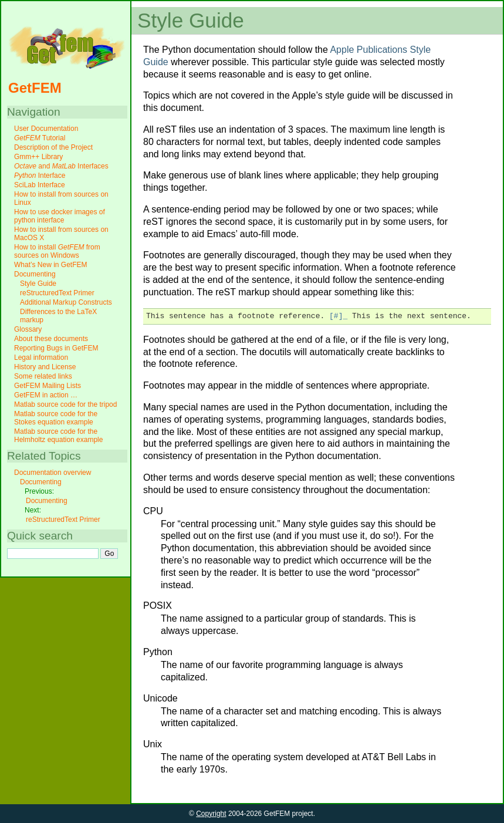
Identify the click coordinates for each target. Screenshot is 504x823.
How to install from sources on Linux (61, 198)
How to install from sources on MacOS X (61, 234)
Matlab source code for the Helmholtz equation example (58, 436)
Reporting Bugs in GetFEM (56, 348)
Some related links (43, 376)
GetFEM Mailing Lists (48, 386)
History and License (45, 367)
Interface (40, 176)
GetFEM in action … (46, 395)
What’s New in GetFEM (50, 265)
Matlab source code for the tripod (65, 404)
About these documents (51, 339)
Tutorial (40, 138)
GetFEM (35, 88)
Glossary (28, 329)
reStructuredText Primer (57, 293)
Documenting (35, 274)
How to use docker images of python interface (60, 216)
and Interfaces (61, 166)
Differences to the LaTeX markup (58, 316)
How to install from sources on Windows (57, 251)
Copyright (211, 814)
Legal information (41, 357)
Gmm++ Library (38, 157)
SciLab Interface (40, 185)
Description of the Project (53, 147)
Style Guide (38, 284)
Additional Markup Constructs (66, 302)
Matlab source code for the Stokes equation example (56, 418)
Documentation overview (53, 473)
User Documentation (46, 129)
